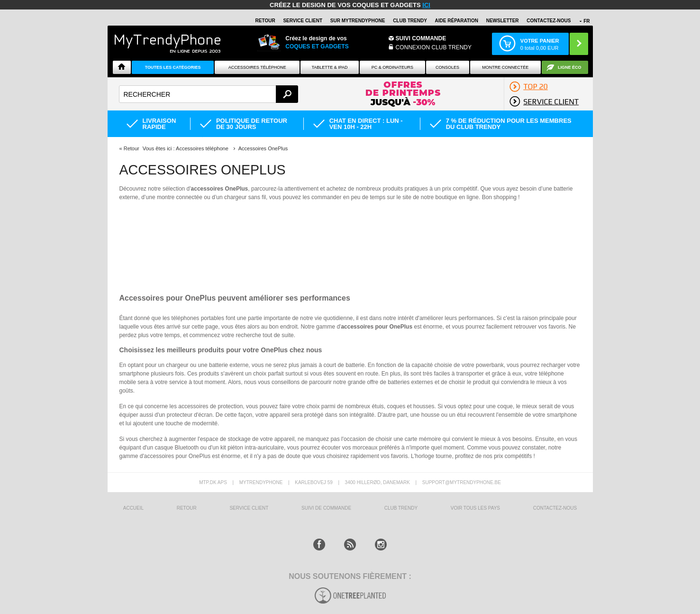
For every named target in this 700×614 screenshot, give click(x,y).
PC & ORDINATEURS (392, 67)
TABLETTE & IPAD (329, 67)
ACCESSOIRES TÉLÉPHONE (257, 67)
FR (586, 21)
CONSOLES (447, 67)
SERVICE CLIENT (303, 21)
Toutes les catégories (173, 67)
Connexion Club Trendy (434, 47)
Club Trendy (410, 21)
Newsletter (503, 21)
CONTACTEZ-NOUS (549, 21)
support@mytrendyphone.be (462, 482)
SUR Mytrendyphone (358, 21)
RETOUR (265, 21)
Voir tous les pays (475, 508)
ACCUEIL (133, 508)
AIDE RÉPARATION (457, 21)
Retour (132, 148)
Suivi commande (421, 38)
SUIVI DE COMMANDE (326, 508)
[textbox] (209, 94)
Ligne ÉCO (570, 67)
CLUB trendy (401, 508)
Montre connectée (505, 67)
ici (426, 5)
